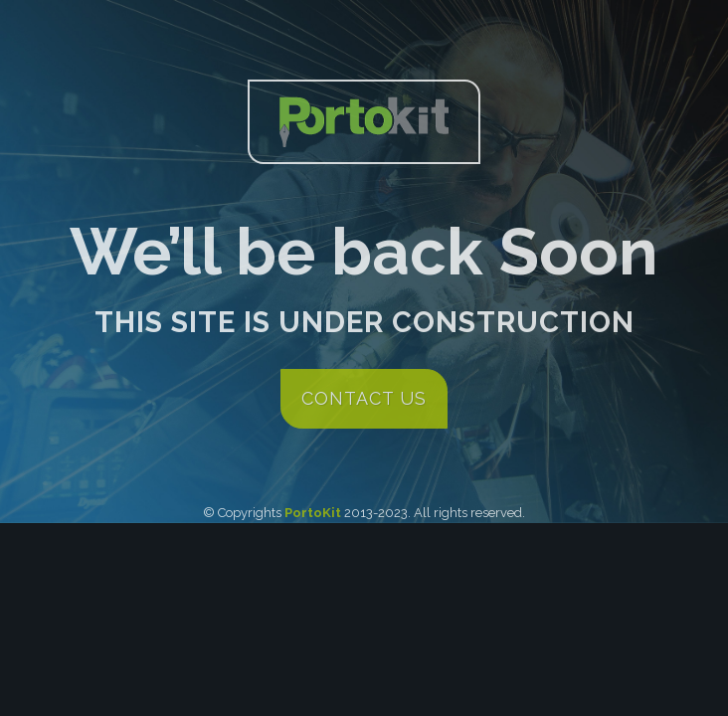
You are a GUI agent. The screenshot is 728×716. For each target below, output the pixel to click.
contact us (364, 398)
